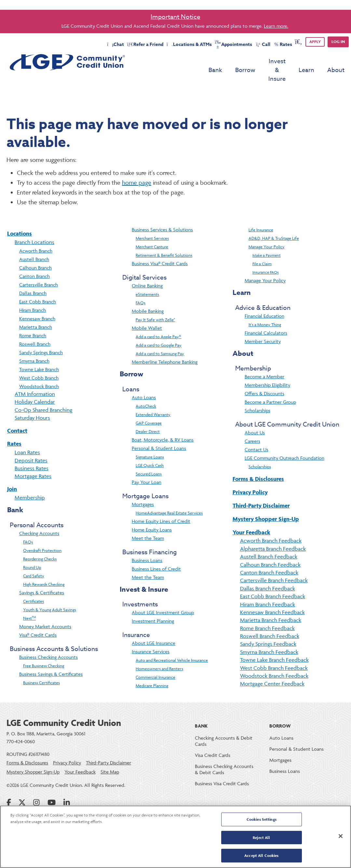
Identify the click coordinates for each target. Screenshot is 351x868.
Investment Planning (153, 603)
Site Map (110, 754)
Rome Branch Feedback (267, 611)
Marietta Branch (36, 309)
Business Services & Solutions (162, 212)
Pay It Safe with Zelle (155, 302)
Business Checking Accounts (48, 639)
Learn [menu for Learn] (306, 61)
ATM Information (35, 376)
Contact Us (256, 432)
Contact (17, 413)
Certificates (34, 584)
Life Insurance (261, 212)
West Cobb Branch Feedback (274, 650)
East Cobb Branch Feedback (273, 579)
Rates (14, 426)
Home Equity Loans (152, 512)
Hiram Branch (33, 292)
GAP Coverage (149, 405)
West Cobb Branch (39, 360)
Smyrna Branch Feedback (269, 634)
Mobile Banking (148, 293)
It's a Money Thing (265, 307)
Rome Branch (33, 318)
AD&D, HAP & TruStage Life (274, 221)
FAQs (28, 524)
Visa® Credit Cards (38, 617)
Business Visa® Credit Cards (160, 246)
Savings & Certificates (42, 575)
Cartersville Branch (39, 267)
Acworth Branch (36, 233)
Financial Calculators (266, 315)
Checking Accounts (39, 516)
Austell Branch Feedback (269, 539)
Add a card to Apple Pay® (158, 319)
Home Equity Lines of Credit (161, 504)
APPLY (315, 42)
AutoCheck (146, 388)
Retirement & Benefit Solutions (164, 238)
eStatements (147, 277)
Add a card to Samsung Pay (160, 336)
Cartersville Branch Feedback (274, 563)
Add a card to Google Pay (159, 327)
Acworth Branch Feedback (271, 523)
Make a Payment (267, 238)
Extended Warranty (153, 397)
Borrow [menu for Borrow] (222, 61)
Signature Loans (150, 439)
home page (137, 165)
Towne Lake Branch (39, 352)
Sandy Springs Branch (41, 335)
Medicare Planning (152, 668)
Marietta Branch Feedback (271, 602)
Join (12, 471)
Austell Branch (34, 242)
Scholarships (257, 393)
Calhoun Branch (35, 250)
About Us (255, 415)
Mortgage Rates (33, 458)
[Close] (341, 836)
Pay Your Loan (147, 464)
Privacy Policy (250, 475)
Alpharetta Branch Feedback (273, 531)
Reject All (261, 838)
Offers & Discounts (264, 376)
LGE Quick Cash (150, 448)
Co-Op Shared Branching (43, 392)
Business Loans (147, 543)
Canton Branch (34, 259)
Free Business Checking (44, 648)
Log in (338, 42)
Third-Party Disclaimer (261, 488)
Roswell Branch (35, 326)
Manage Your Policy (267, 229)
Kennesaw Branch (37, 301)
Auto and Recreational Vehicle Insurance (172, 643)
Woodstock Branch (39, 369)
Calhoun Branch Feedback (270, 547)
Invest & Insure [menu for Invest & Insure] (265, 61)
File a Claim (262, 246)
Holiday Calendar (35, 384)
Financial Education (264, 298)
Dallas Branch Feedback (268, 571)
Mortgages (143, 487)
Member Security (263, 324)
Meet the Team (148, 521)
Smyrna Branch (34, 343)
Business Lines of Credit (156, 551)
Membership (30, 480)
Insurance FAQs (266, 255)
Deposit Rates (31, 443)
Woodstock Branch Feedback (274, 658)
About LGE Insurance (154, 625)
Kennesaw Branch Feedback (272, 595)
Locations (20, 216)
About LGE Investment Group (163, 595)
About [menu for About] (336, 61)
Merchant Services (152, 221)
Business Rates (32, 451)
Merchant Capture (152, 229)
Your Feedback (251, 515)
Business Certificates (41, 665)
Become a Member (264, 359)
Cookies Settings (262, 821)
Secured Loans (149, 456)
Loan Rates (27, 435)
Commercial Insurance (155, 659)
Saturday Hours (32, 400)
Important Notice (175, 17)
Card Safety (34, 558)
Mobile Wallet (147, 310)
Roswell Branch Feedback (270, 618)
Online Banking (147, 268)
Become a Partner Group (270, 384)
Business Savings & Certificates (51, 656)
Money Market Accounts (45, 609)
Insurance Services (151, 634)
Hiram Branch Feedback (268, 587)
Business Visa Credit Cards (222, 766)
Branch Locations (34, 224)
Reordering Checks (40, 541)
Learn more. (276, 26)
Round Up (32, 550)
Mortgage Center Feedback (272, 666)
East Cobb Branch (38, 284)
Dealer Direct (148, 414)
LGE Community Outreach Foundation (284, 440)
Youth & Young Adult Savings (50, 592)
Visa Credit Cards (213, 738)
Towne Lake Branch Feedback (274, 642)
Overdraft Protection (42, 533)
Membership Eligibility (267, 367)
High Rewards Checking (44, 567)
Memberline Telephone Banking (165, 344)
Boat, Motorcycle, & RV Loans (163, 422)
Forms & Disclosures (258, 461)
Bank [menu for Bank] (192, 61)
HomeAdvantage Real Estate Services (169, 495)
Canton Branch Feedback (269, 555)
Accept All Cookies (261, 854)
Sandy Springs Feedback (268, 626)
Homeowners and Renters (159, 651)
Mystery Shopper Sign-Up (266, 501)
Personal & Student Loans (159, 431)
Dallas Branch (33, 275)
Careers (252, 423)
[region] (175, 837)
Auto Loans (144, 380)
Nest (29, 600)
